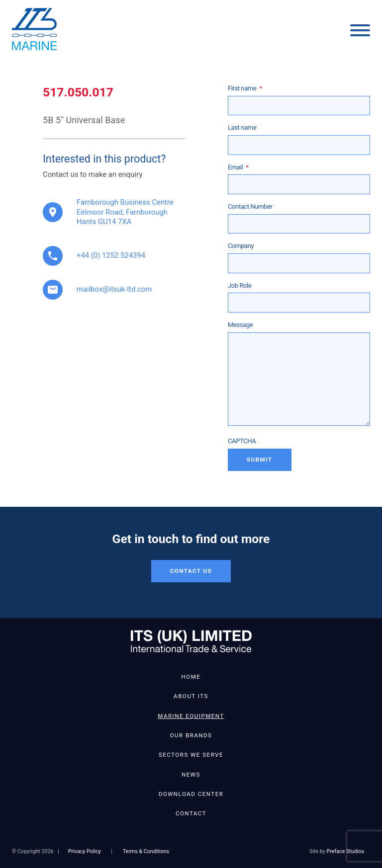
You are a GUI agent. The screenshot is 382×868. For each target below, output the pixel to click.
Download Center (191, 794)
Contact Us (191, 571)
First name (245, 88)
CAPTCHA (242, 441)
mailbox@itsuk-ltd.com (114, 289)
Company (241, 246)
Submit (260, 460)
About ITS (191, 696)
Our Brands (191, 735)
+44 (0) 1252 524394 (111, 255)
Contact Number (250, 206)
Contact (191, 813)
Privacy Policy (85, 851)
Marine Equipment (191, 716)
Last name (242, 127)
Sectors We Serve (191, 755)
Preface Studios (345, 851)
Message (240, 325)
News (191, 775)
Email (238, 167)
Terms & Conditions (146, 851)
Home (191, 677)
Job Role (239, 285)
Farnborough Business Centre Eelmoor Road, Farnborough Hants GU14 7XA (125, 212)
